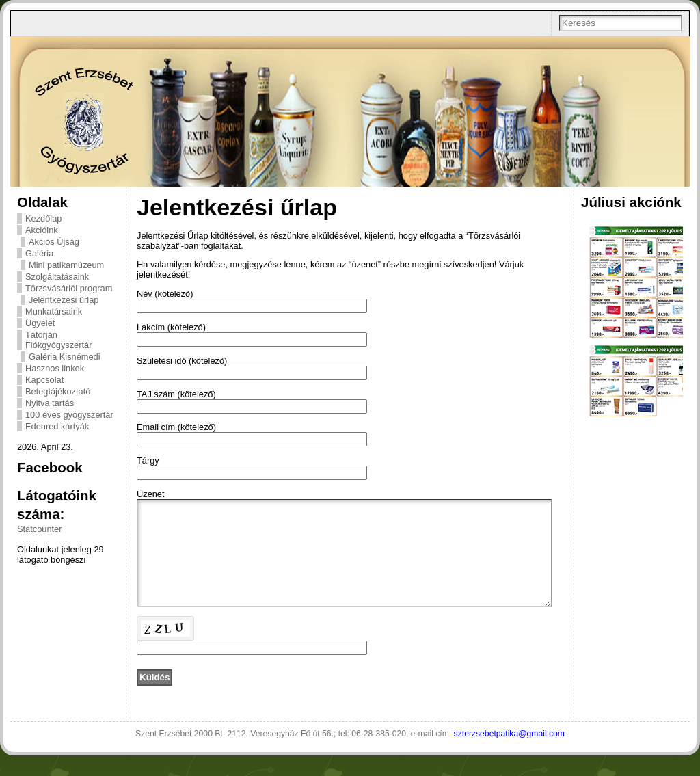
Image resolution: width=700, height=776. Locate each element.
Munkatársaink (54, 311)
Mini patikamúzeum (66, 265)
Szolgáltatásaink (57, 277)
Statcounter (39, 529)
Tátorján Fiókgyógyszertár (58, 340)
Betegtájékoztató (58, 391)
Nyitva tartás (50, 403)
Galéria (39, 253)
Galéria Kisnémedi (65, 357)
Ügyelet (40, 323)
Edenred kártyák (57, 426)
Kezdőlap (43, 218)
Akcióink (42, 230)
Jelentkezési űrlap (64, 300)
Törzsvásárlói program (69, 288)
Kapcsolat (44, 380)
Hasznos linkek (55, 368)
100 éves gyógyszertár (69, 415)
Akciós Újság (54, 242)
